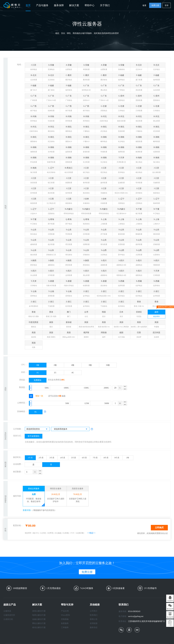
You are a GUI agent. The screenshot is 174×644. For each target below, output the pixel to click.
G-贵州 (121, 99)
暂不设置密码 (33, 436)
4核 (73, 365)
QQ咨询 (170, 601)
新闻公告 (94, 619)
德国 (121, 335)
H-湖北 (69, 129)
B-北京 (139, 68)
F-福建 (121, 78)
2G (55, 373)
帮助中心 (90, 5)
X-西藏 (121, 284)
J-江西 (157, 191)
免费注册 (155, 5)
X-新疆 (51, 284)
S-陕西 (34, 263)
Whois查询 (65, 615)
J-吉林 (86, 202)
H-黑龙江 (69, 171)
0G (36, 412)
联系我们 (94, 615)
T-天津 (121, 160)
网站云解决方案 (39, 623)
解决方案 (74, 5)
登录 (167, 5)
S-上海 (104, 222)
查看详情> (27, 510)
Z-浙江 (86, 294)
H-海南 (139, 160)
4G (73, 373)
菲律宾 (139, 315)
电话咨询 (170, 617)
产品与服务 (42, 5)
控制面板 (65, 619)
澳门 (69, 315)
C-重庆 (69, 78)
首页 (28, 5)
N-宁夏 (139, 212)
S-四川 (104, 263)
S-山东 (34, 232)
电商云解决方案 (39, 615)
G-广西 (34, 109)
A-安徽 (51, 68)
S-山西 (104, 253)
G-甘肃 (104, 109)
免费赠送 (38, 380)
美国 (86, 325)
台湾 (86, 315)
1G (38, 373)
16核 (108, 365)
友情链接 (94, 623)
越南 (157, 314)
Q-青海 (51, 222)
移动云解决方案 (39, 627)
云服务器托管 (9, 615)
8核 (90, 365)
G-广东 (86, 88)
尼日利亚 (157, 335)
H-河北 (104, 119)
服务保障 (59, 5)
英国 (34, 346)
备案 (144, 5)
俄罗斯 (86, 335)
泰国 (51, 325)
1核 (38, 365)
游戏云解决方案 (39, 611)
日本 (121, 315)
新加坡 (69, 325)
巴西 (139, 335)
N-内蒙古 (69, 212)
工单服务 (65, 627)
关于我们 (105, 5)
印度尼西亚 (34, 325)
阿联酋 (104, 335)
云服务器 (7, 611)
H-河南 (34, 119)
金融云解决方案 (39, 619)
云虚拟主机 (8, 619)
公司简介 (94, 611)
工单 (170, 625)
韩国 (104, 315)
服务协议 (94, 627)
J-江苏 (34, 68)
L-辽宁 (51, 171)
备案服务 (65, 623)
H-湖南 (104, 140)
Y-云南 (34, 294)
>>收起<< (91, 533)
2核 (55, 365)
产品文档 (65, 611)
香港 (139, 304)
